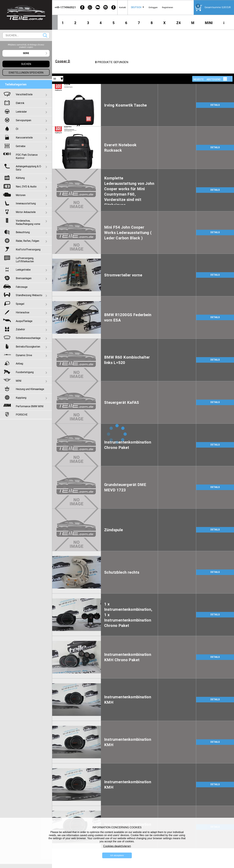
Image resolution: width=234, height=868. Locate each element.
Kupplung (21, 398)
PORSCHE (22, 415)
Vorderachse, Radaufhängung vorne (28, 222)
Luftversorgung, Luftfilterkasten (25, 260)
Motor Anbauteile (26, 212)
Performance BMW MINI (30, 406)
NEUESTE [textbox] (199, 79)
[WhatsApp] (90, 7)
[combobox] (136, 7)
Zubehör (20, 329)
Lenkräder (21, 112)
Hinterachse (23, 312)
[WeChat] (98, 7)
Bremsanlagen (24, 278)
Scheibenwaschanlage (28, 338)
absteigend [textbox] (214, 79)
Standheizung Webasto (29, 295)
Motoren (21, 195)
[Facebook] (82, 7)
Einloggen (153, 7)
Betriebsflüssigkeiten (28, 347)
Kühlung (20, 178)
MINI (209, 23)
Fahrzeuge (22, 287)
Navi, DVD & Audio (26, 186)
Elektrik (20, 103)
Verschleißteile (24, 94)
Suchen (45, 35)
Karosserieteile (24, 137)
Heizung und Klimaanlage (30, 389)
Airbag (19, 363)
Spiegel (20, 304)
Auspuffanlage (24, 321)
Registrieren (168, 7)
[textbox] (26, 53)
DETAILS (215, 105)
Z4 (179, 23)
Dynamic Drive (24, 355)
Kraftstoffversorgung (28, 249)
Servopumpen (23, 120)
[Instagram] (106, 7)
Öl (17, 129)
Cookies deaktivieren (117, 846)
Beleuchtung (23, 232)
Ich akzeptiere (117, 855)
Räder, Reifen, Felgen (27, 241)
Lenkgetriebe (23, 270)
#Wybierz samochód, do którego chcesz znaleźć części (26, 46)
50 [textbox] (55, 79)
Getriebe (21, 146)
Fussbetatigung (25, 372)
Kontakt (123, 7)
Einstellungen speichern (26, 73)
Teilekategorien (16, 84)
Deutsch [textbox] (136, 7)
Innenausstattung (26, 203)
